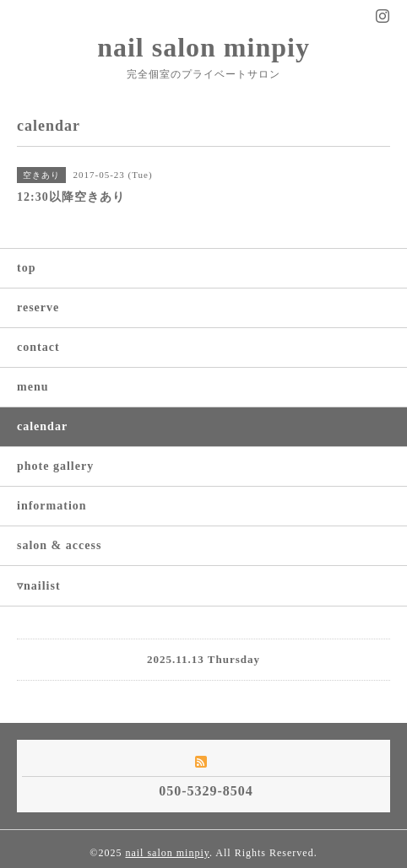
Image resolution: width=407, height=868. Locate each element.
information (52, 506)
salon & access (59, 545)
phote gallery (55, 466)
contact (38, 347)
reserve (38, 307)
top (26, 268)
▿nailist (39, 586)
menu (33, 387)
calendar (42, 426)
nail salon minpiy (203, 47)
